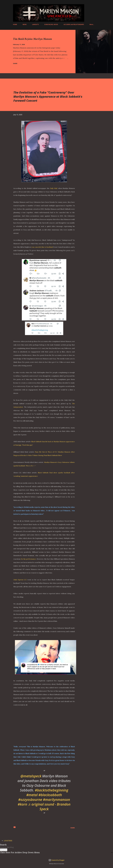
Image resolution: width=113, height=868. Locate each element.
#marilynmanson (56, 800)
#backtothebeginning (52, 790)
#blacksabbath (50, 795)
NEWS (25, 24)
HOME (15, 24)
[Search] (91, 6)
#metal (32, 795)
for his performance (28, 559)
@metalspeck (31, 776)
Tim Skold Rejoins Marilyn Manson (32, 39)
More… (92, 24)
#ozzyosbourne (30, 800)
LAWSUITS (35, 24)
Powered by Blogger (57, 860)
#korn (22, 804)
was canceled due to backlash (42, 247)
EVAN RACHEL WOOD (51, 24)
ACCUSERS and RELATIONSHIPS (74, 24)
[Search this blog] (54, 847)
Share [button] (15, 63)
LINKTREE (8, 841)
